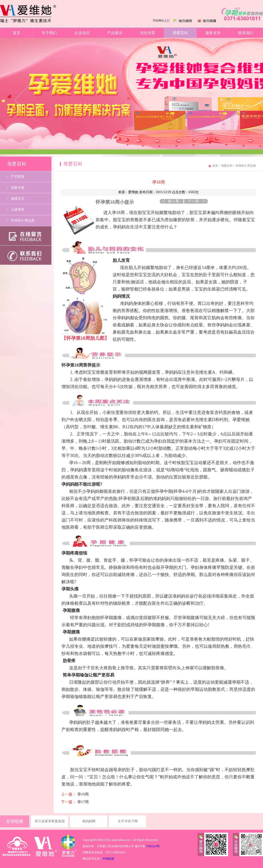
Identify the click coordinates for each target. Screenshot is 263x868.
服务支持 (213, 33)
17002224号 (153, 846)
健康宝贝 (18, 199)
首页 (16, 33)
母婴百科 (180, 33)
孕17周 (82, 802)
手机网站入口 (161, 21)
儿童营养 (18, 210)
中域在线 (108, 859)
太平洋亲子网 (128, 821)
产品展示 (115, 33)
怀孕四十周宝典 (23, 221)
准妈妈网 (89, 821)
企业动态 (82, 33)
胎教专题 (18, 188)
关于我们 (49, 33)
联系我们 (246, 33)
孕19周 (82, 794)
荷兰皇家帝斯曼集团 (50, 821)
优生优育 (148, 33)
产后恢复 (18, 177)
